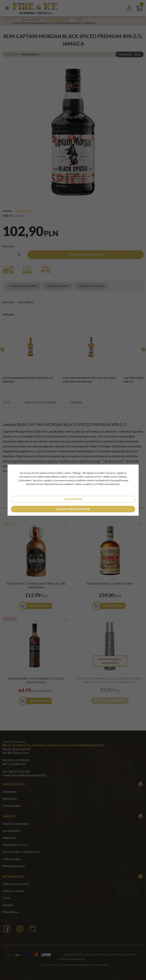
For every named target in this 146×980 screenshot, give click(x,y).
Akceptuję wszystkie (73, 509)
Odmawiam (73, 499)
